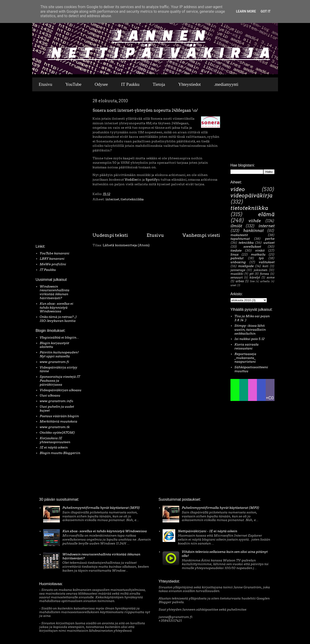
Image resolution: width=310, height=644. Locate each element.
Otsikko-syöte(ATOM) (57, 433)
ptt (252, 274)
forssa (264, 274)
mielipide (246, 266)
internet (112, 199)
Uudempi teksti (110, 235)
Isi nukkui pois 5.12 (249, 339)
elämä (266, 214)
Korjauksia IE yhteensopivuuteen (55, 440)
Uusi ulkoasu (50, 395)
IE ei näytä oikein (54, 447)
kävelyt (255, 277)
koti (265, 266)
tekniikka (246, 243)
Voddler (131, 179)
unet (233, 285)
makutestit (239, 235)
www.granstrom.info (56, 401)
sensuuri (237, 277)
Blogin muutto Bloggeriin (60, 453)
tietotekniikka (132, 199)
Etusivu (45, 84)
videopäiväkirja (251, 195)
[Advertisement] (50, 169)
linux (235, 254)
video (238, 189)
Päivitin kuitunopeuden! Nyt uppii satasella (59, 354)
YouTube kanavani (54, 253)
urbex (240, 281)
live (252, 281)
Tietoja (159, 84)
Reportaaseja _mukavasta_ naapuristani (245, 358)
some (271, 277)
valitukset (267, 262)
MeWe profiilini (53, 264)
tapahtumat (240, 239)
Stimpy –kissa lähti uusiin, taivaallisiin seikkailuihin (250, 330)
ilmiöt (236, 226)
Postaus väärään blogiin (59, 416)
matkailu (258, 254)
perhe (270, 239)
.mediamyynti (226, 84)
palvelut (237, 258)
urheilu (265, 281)
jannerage (238, 270)
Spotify (152, 179)
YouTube (73, 84)
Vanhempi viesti (201, 235)
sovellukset (252, 247)
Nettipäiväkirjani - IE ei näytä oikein (208, 531)
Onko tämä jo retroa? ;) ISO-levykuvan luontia (58, 319)
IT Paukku (130, 84)
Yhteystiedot (190, 84)
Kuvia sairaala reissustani (246, 346)
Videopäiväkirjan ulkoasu (61, 390)
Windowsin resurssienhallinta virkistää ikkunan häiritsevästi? (54, 292)
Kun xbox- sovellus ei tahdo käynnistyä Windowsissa (56, 308)
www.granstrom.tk (55, 427)
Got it (266, 11)
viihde (255, 221)
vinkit (260, 250)
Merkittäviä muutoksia (58, 421)
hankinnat (253, 231)
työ (261, 258)
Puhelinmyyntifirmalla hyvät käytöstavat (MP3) (101, 508)
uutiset (269, 243)
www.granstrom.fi (54, 362)
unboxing (238, 262)
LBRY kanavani (52, 259)
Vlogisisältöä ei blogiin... (59, 337)
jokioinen (260, 270)
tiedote (236, 250)
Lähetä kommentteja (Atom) (126, 245)
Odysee (101, 84)
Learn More (246, 11)
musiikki (237, 274)
